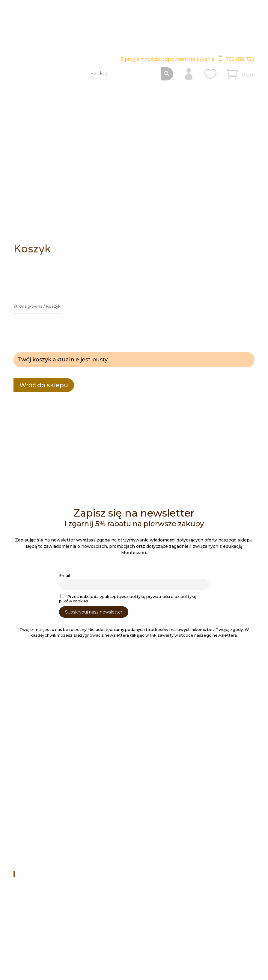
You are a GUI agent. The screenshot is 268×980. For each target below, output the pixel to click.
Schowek (28, 781)
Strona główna (28, 306)
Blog (23, 706)
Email (64, 576)
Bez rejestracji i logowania (46, 797)
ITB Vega (50, 953)
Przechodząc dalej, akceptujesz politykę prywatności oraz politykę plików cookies (128, 599)
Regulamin (29, 721)
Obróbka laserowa (38, 698)
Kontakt (26, 745)
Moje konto (30, 773)
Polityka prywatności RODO (86, 937)
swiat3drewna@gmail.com (98, 836)
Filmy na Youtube (87, 855)
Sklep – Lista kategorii (42, 766)
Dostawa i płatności (39, 690)
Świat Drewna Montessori (49, 874)
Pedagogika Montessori (43, 713)
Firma (24, 737)
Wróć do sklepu (44, 385)
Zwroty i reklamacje (39, 729)
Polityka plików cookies (144, 937)
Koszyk (25, 789)
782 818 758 (240, 59)
